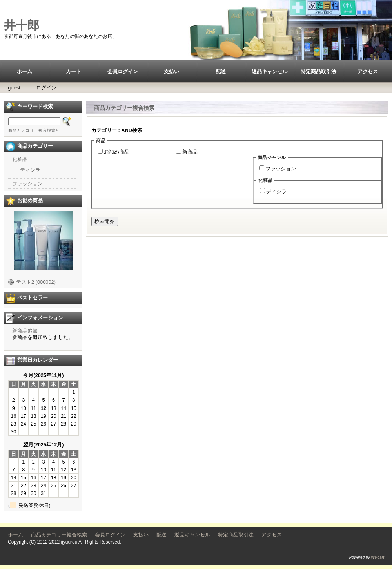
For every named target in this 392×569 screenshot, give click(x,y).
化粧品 (20, 159)
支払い (171, 72)
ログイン (46, 88)
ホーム (24, 72)
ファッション (281, 169)
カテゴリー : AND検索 (117, 130)
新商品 (190, 152)
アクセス (368, 72)
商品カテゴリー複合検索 (59, 535)
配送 (221, 72)
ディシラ (276, 191)
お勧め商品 (117, 152)
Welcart (377, 557)
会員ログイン (123, 72)
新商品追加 (25, 331)
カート (73, 72)
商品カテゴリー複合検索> (33, 130)
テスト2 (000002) (36, 282)
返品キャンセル (269, 72)
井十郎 (22, 25)
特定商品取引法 (318, 72)
